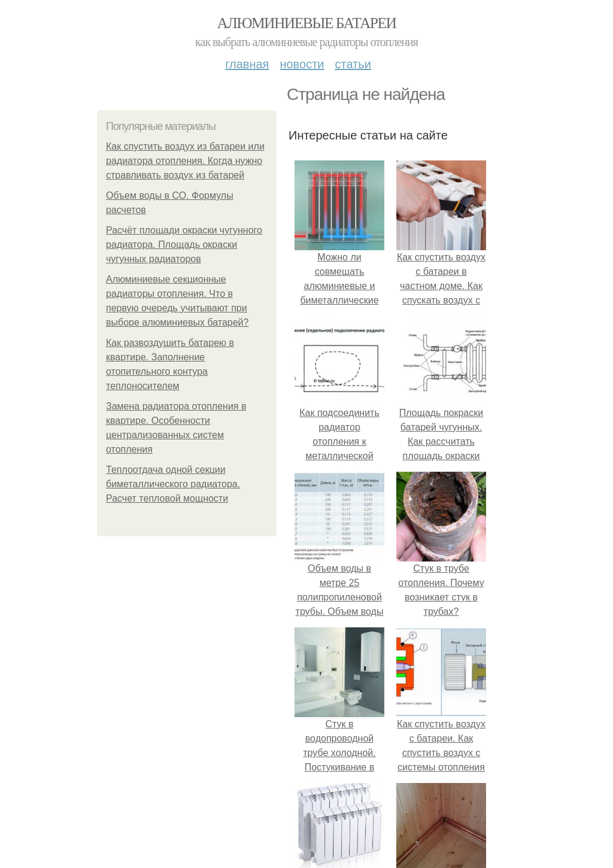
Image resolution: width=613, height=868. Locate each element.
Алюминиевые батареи (307, 23)
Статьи (353, 64)
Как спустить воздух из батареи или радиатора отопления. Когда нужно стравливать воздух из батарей (185, 161)
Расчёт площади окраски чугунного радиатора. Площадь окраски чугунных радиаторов (184, 245)
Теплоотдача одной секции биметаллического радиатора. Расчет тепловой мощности (173, 484)
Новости (302, 64)
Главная (247, 64)
